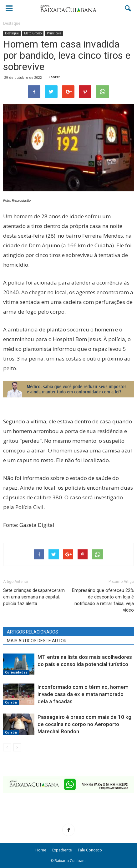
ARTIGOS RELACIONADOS (33, 632)
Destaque (12, 33)
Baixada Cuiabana (71, 861)
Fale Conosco (90, 850)
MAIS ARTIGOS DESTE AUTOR (37, 641)
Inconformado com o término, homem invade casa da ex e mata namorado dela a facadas (83, 694)
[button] (128, 8)
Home (41, 850)
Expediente (62, 850)
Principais (54, 33)
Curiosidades (16, 672)
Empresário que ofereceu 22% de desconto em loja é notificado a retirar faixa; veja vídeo (103, 600)
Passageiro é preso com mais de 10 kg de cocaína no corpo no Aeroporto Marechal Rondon (84, 724)
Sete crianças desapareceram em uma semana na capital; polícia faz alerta (34, 597)
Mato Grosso (33, 33)
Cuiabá (11, 702)
